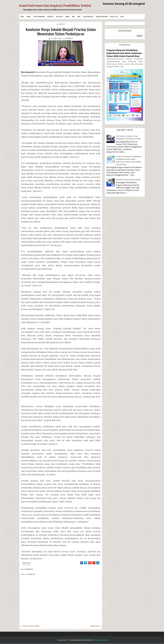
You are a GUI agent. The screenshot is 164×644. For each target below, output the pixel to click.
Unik (73, 17)
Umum (67, 17)
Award (29, 17)
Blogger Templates (100, 640)
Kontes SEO (114, 17)
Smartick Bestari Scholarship (128, 180)
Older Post (95, 626)
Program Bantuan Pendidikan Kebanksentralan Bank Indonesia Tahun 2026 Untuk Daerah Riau (124, 53)
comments (69, 38)
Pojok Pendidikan (39, 17)
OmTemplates (76, 640)
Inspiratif (60, 17)
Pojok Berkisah (88, 17)
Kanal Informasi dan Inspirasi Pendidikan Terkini (55, 6)
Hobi (79, 17)
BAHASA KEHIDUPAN (102, 17)
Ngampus (50, 17)
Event (122, 17)
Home (22, 17)
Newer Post (28, 626)
